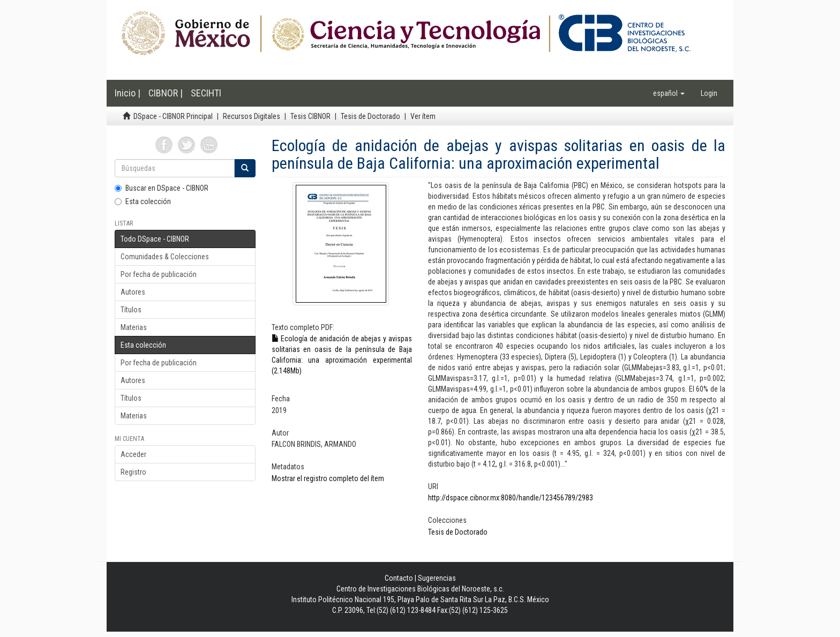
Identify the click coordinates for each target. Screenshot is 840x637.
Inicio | (127, 93)
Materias (134, 327)
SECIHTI (206, 93)
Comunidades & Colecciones (165, 257)
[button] (669, 93)
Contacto (399, 578)
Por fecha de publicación (159, 274)
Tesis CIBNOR (310, 116)
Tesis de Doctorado (370, 116)
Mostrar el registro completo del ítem (328, 478)
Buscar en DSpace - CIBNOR (162, 188)
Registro (133, 472)
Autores (133, 292)
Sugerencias (437, 578)
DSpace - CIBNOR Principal (173, 116)
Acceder (133, 454)
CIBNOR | (166, 93)
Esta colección (143, 201)
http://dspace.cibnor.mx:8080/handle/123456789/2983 (511, 498)
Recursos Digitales (252, 116)
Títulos (131, 310)
